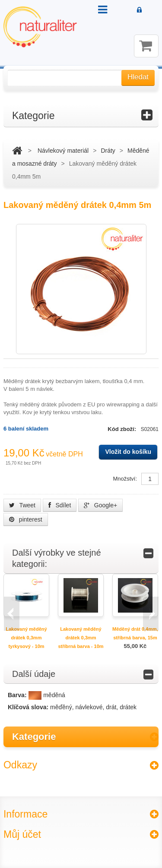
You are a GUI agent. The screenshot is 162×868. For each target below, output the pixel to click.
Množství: (125, 479)
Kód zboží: (122, 429)
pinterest (26, 519)
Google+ (100, 505)
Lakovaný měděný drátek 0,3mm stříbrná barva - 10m (81, 638)
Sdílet (60, 505)
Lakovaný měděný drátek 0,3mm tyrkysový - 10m (26, 638)
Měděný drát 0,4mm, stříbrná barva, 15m (135, 633)
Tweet (22, 505)
